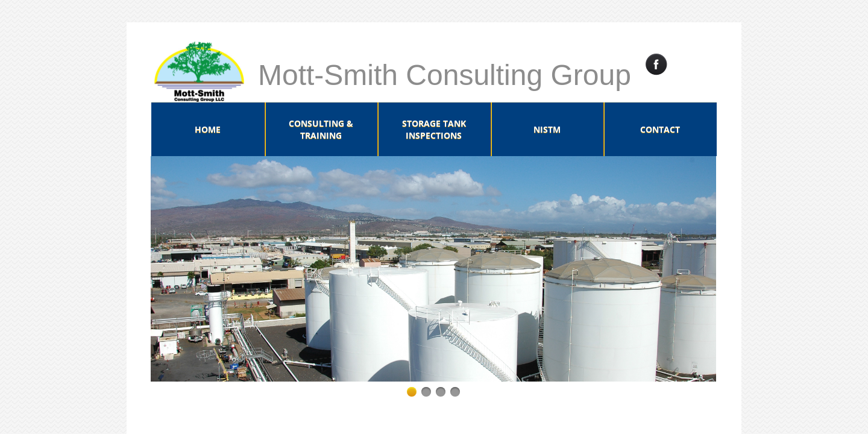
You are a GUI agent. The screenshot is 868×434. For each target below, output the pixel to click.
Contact (660, 129)
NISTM (547, 129)
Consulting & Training (321, 129)
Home (208, 129)
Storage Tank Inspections (434, 129)
